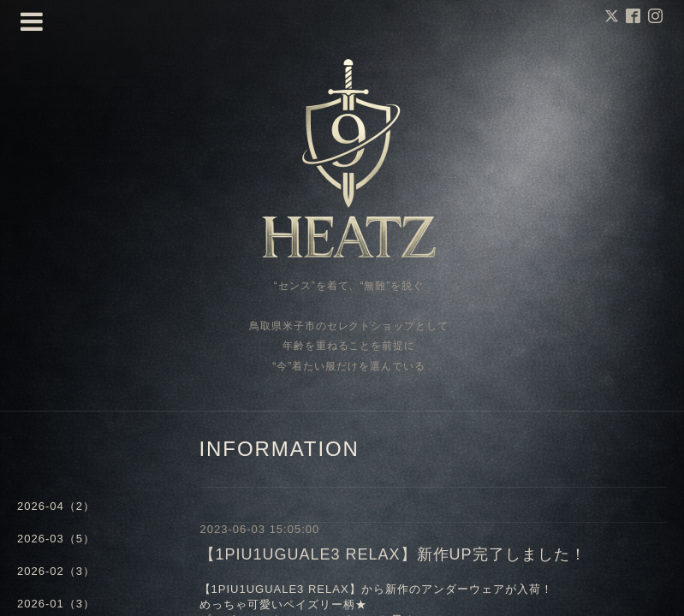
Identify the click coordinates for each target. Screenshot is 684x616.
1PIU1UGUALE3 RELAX (280, 589)
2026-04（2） (56, 506)
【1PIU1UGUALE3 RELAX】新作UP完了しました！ (393, 554)
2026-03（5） (56, 539)
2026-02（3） (56, 571)
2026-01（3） (56, 604)
